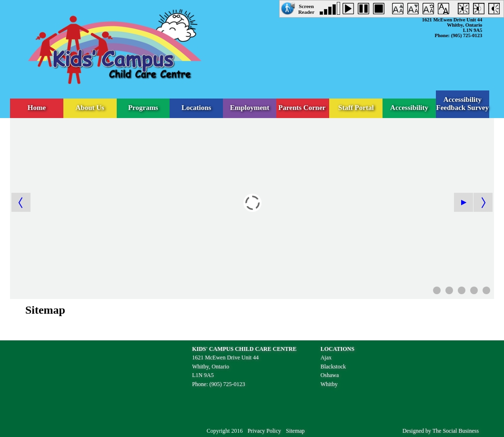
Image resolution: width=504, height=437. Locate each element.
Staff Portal (356, 108)
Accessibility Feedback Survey (463, 104)
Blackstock (333, 367)
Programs (143, 108)
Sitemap (295, 431)
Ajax (326, 358)
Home (37, 108)
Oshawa (330, 375)
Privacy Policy (264, 431)
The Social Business (456, 431)
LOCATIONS (338, 349)
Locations (197, 108)
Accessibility (409, 108)
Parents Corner (303, 108)
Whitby (329, 384)
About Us (90, 108)
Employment (250, 108)
